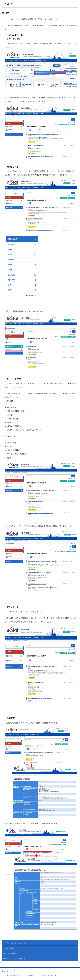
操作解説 (10, 948)
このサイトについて (13, 975)
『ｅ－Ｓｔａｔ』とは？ (16, 943)
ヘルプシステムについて (16, 959)
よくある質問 (11, 954)
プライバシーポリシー (47, 975)
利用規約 (30, 975)
